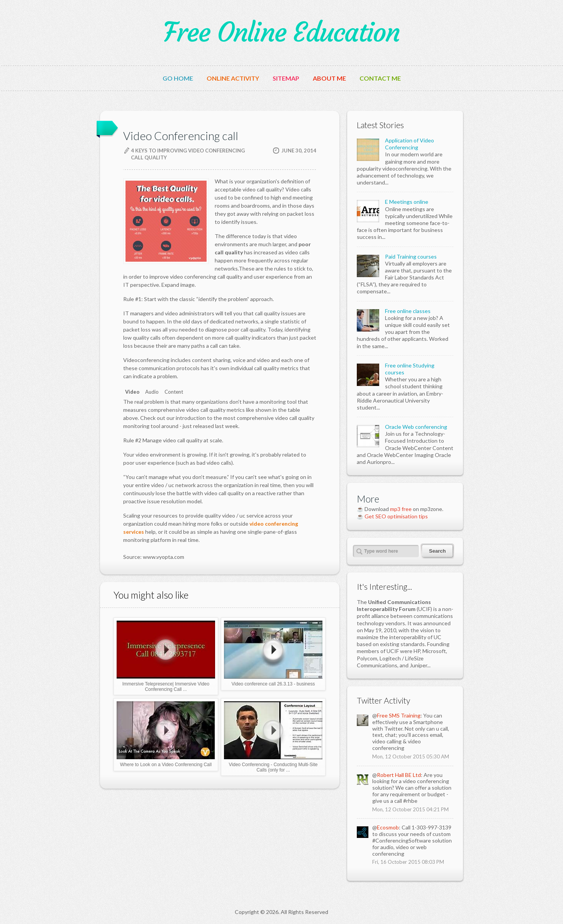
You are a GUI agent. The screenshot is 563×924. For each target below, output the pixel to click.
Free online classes (408, 311)
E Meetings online (407, 202)
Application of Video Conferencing (410, 144)
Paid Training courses (411, 256)
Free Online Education (281, 32)
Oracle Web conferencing (416, 427)
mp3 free (401, 509)
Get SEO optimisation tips (396, 516)
